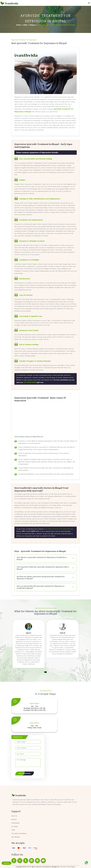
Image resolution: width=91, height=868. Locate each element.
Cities (25, 25)
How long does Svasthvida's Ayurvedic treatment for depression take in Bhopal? (43, 568)
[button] (45, 672)
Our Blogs (15, 826)
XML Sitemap (15, 837)
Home (18, 25)
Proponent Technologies (68, 867)
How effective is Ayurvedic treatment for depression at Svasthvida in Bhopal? (42, 558)
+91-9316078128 (30, 382)
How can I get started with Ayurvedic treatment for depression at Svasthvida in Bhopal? (41, 587)
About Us (14, 816)
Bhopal (33, 25)
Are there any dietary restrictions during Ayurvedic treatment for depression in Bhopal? (41, 578)
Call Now (6, 863)
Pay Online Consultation (19, 833)
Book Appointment (25, 773)
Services (14, 819)
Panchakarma (16, 823)
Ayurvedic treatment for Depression (58, 529)
